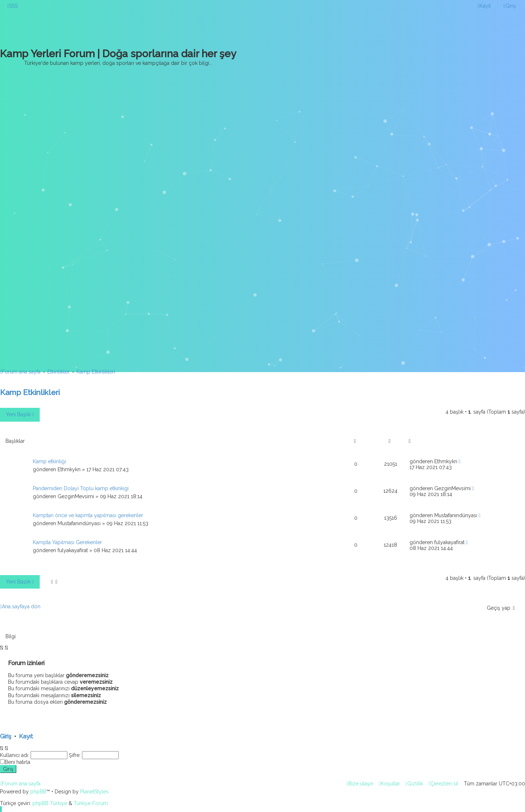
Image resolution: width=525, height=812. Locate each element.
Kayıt (26, 736)
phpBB (38, 792)
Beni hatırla (17, 762)
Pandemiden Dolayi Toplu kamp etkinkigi (81, 488)
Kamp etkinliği (49, 461)
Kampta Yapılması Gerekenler (67, 542)
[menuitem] (13, 6)
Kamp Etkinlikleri (30, 392)
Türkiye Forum (91, 803)
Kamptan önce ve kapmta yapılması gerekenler (88, 515)
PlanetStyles (94, 792)
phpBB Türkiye (50, 803)
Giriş (6, 736)
